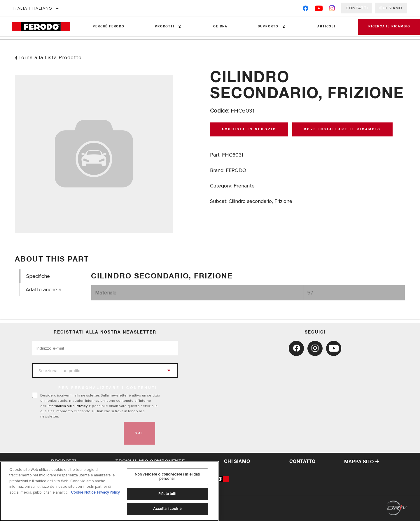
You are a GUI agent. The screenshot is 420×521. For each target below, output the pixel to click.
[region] (109, 491)
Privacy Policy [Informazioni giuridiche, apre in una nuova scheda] (108, 492)
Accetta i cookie (167, 509)
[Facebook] (306, 9)
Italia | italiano (33, 8)
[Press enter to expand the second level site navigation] (179, 27)
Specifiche (38, 276)
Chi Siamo (391, 8)
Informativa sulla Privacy (67, 406)
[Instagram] (332, 9)
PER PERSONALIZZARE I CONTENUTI (108, 388)
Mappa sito (362, 462)
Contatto (302, 462)
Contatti (357, 8)
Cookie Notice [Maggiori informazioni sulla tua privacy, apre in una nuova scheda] (83, 492)
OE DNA (219, 27)
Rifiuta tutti (167, 494)
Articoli (324, 27)
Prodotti (164, 27)
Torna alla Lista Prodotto (50, 57)
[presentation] (76, 433)
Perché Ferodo (108, 27)
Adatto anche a (43, 290)
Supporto (266, 27)
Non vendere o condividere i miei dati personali (167, 477)
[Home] (45, 27)
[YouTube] (319, 9)
